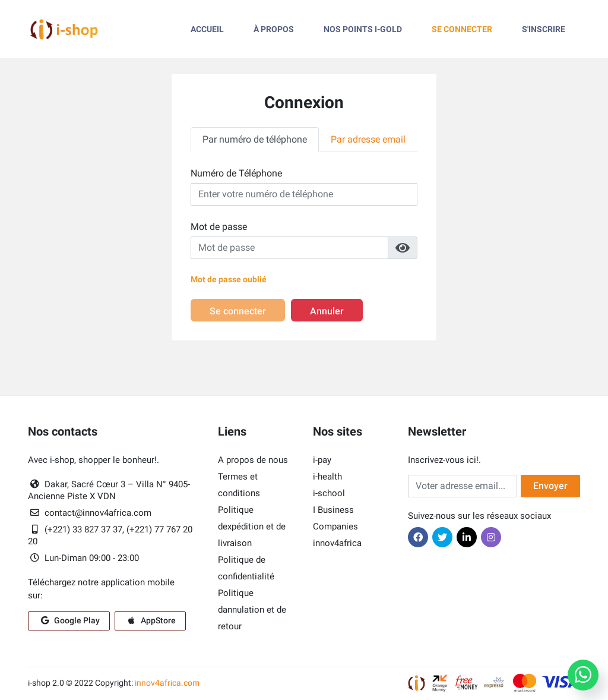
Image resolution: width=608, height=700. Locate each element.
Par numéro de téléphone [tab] (255, 139)
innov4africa (337, 544)
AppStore (150, 622)
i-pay (322, 461)
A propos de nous (253, 461)
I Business (333, 511)
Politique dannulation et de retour (252, 611)
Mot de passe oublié (229, 279)
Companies (335, 528)
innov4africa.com (167, 684)
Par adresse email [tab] (368, 139)
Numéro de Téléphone (236, 173)
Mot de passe (219, 227)
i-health (327, 478)
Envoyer (550, 487)
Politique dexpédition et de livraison (252, 528)
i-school (329, 494)
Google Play (69, 622)
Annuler (327, 312)
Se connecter (238, 312)
